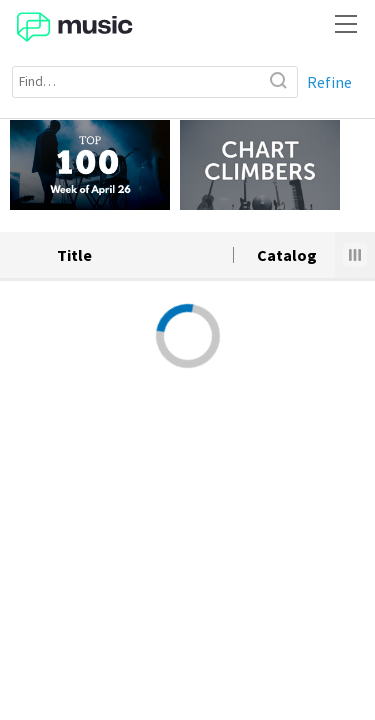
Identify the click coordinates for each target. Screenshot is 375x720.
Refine (329, 82)
